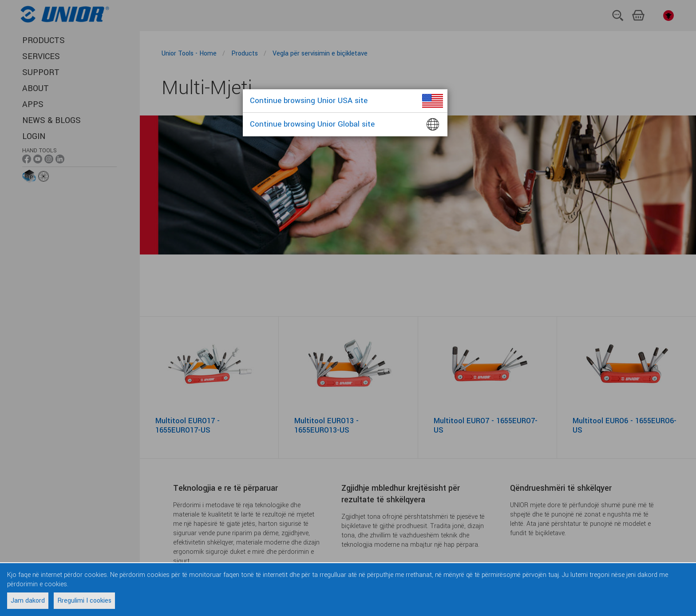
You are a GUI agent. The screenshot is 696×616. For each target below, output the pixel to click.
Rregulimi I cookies (84, 601)
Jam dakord (28, 601)
